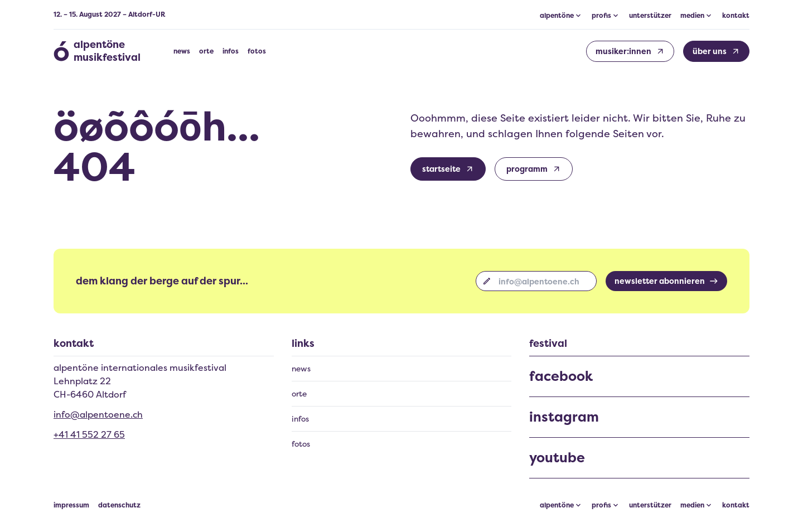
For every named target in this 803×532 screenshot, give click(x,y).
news (182, 51)
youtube (557, 458)
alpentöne (557, 505)
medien (692, 505)
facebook (561, 376)
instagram (564, 417)
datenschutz (119, 505)
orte (206, 51)
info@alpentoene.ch (98, 414)
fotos (257, 51)
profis (601, 505)
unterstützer (650, 16)
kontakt (736, 16)
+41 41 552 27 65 (89, 434)
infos (231, 51)
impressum (71, 505)
